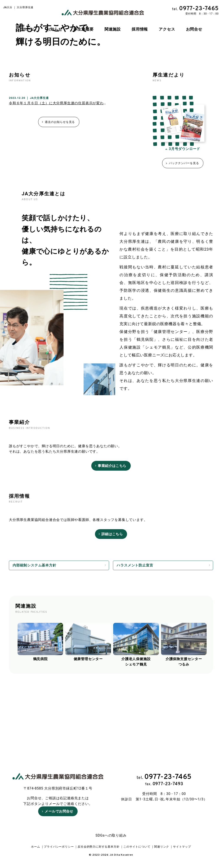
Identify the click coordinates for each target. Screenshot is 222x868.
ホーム (29, 29)
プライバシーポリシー (59, 847)
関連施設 (113, 29)
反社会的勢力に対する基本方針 (99, 847)
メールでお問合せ (59, 804)
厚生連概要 (83, 29)
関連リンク (162, 847)
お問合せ (194, 29)
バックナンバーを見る (184, 233)
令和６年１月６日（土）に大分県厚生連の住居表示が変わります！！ (65, 173)
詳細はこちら (112, 604)
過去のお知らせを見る (60, 192)
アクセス (167, 29)
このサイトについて (137, 847)
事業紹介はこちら (112, 535)
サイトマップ (182, 847)
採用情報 (140, 29)
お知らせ (54, 29)
